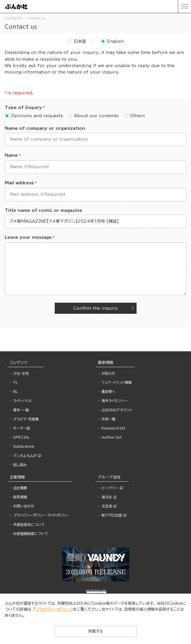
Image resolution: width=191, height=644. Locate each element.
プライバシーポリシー (53, 609)
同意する (96, 631)
